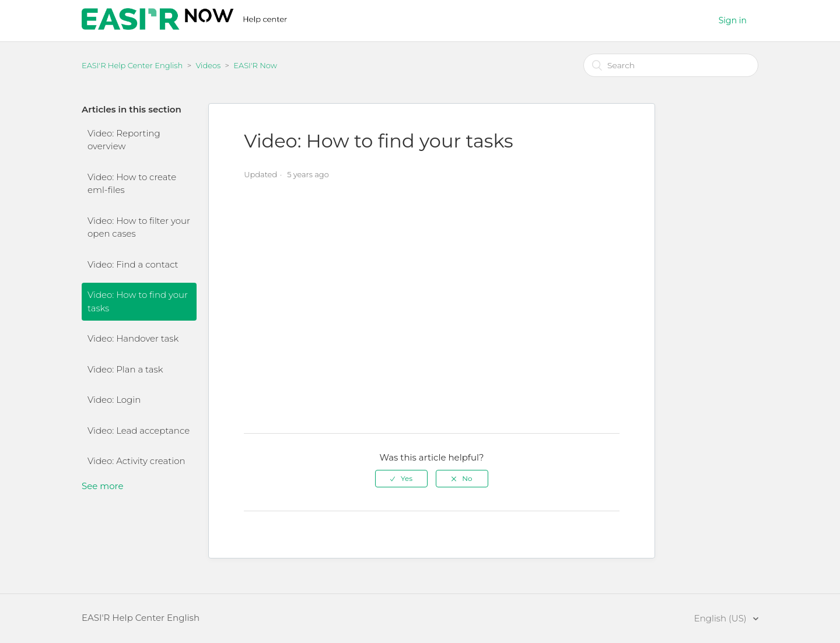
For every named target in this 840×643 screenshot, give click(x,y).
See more (102, 486)
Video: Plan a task (125, 369)
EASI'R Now (255, 65)
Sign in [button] (733, 20)
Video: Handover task (133, 338)
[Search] (671, 65)
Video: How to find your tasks (138, 301)
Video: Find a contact (133, 264)
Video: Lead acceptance (139, 431)
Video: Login (114, 400)
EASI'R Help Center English (132, 65)
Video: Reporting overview (124, 140)
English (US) (722, 618)
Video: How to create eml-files (132, 184)
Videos (208, 65)
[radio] (401, 479)
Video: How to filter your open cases (139, 227)
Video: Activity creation (136, 461)
